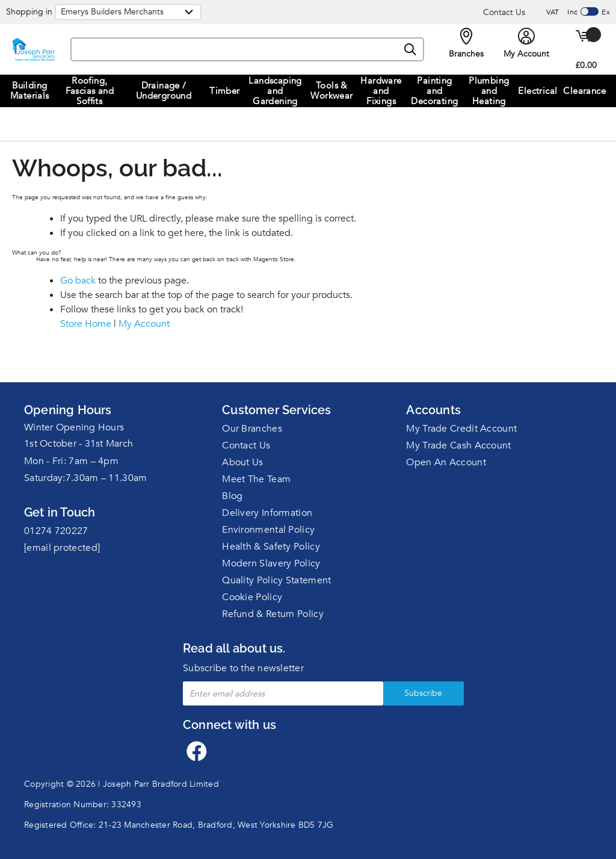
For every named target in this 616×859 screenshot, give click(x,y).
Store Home (86, 324)
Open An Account (446, 462)
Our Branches (252, 429)
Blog (232, 496)
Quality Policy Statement (276, 580)
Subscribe (408, 693)
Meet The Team (256, 479)
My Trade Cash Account (458, 445)
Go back (78, 281)
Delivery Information (267, 513)
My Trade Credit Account (461, 429)
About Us (242, 462)
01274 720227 (56, 531)
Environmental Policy (268, 530)
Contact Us (504, 12)
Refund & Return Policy (273, 614)
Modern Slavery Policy (271, 563)
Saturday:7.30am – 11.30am (86, 478)
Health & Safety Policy (271, 547)
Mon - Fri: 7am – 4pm (71, 461)
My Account (144, 324)
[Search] (410, 50)
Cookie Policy (252, 597)
